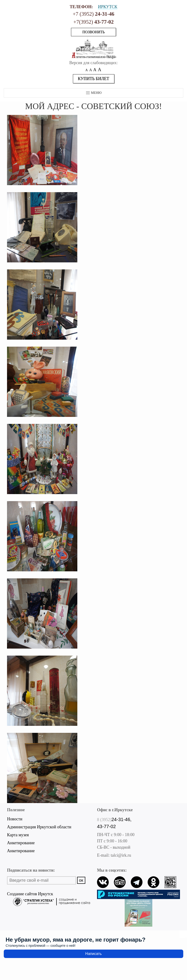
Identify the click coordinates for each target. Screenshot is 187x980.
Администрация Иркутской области (39, 827)
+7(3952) (93, 22)
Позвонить (93, 32)
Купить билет (93, 79)
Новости (15, 819)
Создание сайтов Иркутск (49, 894)
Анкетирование (21, 843)
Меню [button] (94, 93)
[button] (42, 150)
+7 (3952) (93, 14)
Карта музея (18, 835)
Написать (93, 954)
